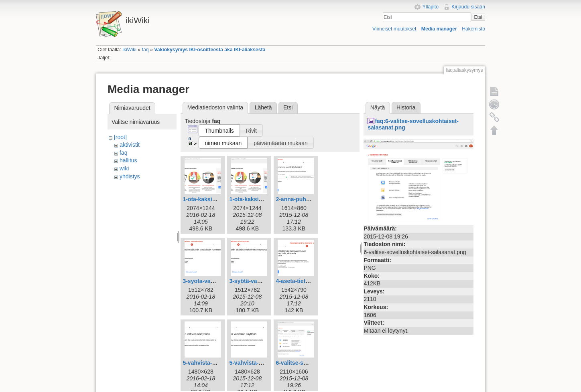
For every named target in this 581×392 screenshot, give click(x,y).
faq (145, 50)
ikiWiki (129, 50)
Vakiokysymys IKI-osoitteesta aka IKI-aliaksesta (210, 50)
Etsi (478, 17)
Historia (406, 107)
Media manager (439, 29)
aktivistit (130, 145)
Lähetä (263, 107)
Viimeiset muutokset (394, 29)
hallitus (128, 160)
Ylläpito (431, 7)
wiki (124, 168)
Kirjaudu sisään (468, 7)
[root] (120, 137)
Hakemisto (473, 29)
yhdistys (130, 176)
